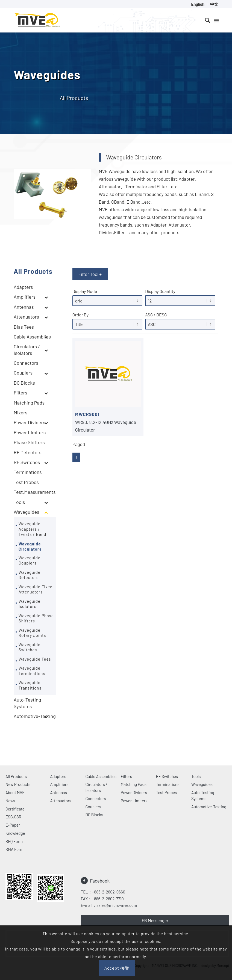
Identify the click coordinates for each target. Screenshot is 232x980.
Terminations (168, 784)
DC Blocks (94, 815)
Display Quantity (180, 297)
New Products (18, 784)
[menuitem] (198, 4)
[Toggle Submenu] (46, 297)
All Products (16, 776)
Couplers (93, 807)
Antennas (58, 792)
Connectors (96, 798)
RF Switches (167, 776)
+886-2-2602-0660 (109, 892)
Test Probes (167, 792)
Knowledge (15, 833)
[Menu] (216, 20)
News (10, 801)
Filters (127, 776)
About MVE (15, 792)
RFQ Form (14, 841)
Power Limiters (134, 801)
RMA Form (14, 849)
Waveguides (202, 784)
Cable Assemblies (101, 776)
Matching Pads (134, 784)
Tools (196, 776)
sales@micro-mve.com (117, 905)
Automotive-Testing (209, 807)
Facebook (100, 881)
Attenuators (61, 801)
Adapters (58, 776)
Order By (107, 321)
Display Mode (107, 297)
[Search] (205, 20)
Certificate (15, 809)
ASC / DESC (180, 321)
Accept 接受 (117, 968)
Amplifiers (59, 784)
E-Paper (13, 825)
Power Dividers (134, 792)
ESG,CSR (13, 817)
